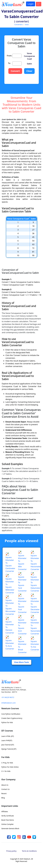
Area (27, 24)
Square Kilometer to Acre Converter (10, 643)
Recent (4, 793)
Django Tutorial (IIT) (9, 749)
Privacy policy (11, 851)
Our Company (8, 779)
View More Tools (21, 662)
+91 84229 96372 (8, 697)
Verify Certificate (8, 816)
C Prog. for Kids (7, 763)
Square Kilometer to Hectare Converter (10, 626)
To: (9, 63)
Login (31, 4)
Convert (15, 71)
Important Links (10, 806)
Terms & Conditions (29, 851)
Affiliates (5, 811)
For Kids (6, 757)
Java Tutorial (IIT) (8, 745)
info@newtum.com (8, 703)
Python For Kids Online (10, 767)
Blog (3, 798)
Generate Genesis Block (10, 828)
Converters (19, 24)
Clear (29, 71)
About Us (5, 785)
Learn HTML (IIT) (8, 736)
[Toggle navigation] (39, 4)
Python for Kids (7, 722)
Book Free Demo (8, 820)
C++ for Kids (6, 771)
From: (9, 56)
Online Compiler (8, 824)
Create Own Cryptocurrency (12, 718)
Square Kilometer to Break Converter (22, 645)
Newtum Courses (10, 708)
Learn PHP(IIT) (7, 740)
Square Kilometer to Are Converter (35, 644)
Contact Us (5, 789)
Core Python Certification (11, 714)
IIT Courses (7, 731)
